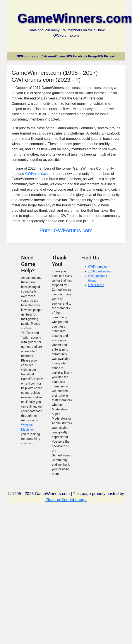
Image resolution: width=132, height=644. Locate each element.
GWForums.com (29, 56)
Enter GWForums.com (66, 230)
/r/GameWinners (54, 56)
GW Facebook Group (82, 56)
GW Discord (107, 56)
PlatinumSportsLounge (66, 500)
